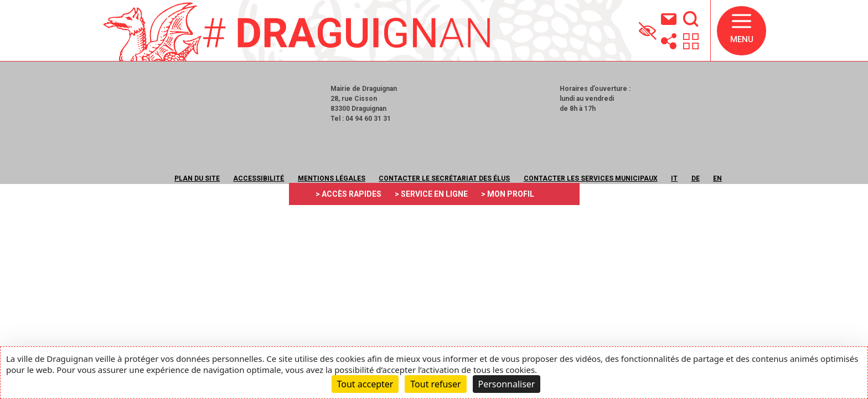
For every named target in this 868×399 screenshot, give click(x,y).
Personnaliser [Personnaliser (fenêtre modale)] (507, 384)
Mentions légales (332, 178)
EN (717, 178)
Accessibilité (259, 178)
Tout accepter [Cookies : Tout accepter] (365, 384)
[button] (742, 31)
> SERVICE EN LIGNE (431, 194)
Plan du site (197, 178)
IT (674, 178)
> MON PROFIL (508, 194)
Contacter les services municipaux (591, 178)
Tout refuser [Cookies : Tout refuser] (435, 384)
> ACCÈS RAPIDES (348, 194)
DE (696, 178)
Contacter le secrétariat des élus (444, 178)
